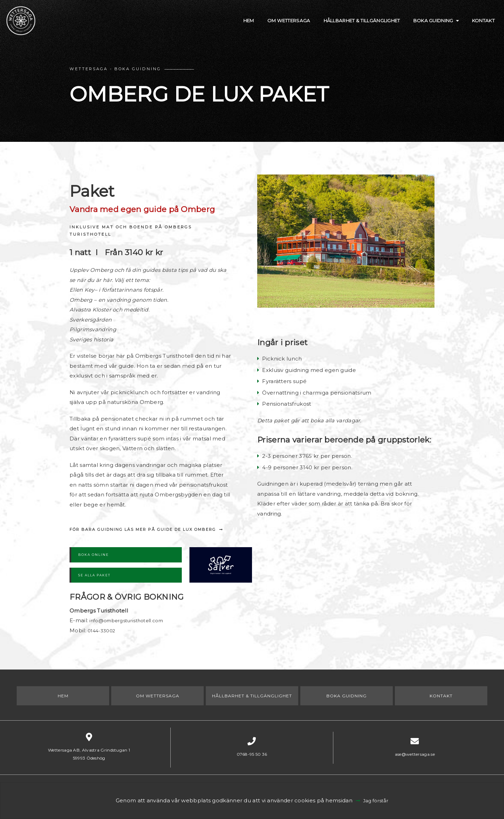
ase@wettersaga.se (415, 754)
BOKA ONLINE (94, 555)
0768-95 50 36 (252, 754)
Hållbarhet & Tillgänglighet (337, 26)
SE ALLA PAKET (94, 575)
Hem (207, 26)
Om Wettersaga (252, 26)
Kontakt (477, 26)
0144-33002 (104, 630)
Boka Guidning (421, 26)
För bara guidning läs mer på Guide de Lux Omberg (143, 529)
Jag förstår (376, 800)
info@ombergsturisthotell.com (131, 620)
